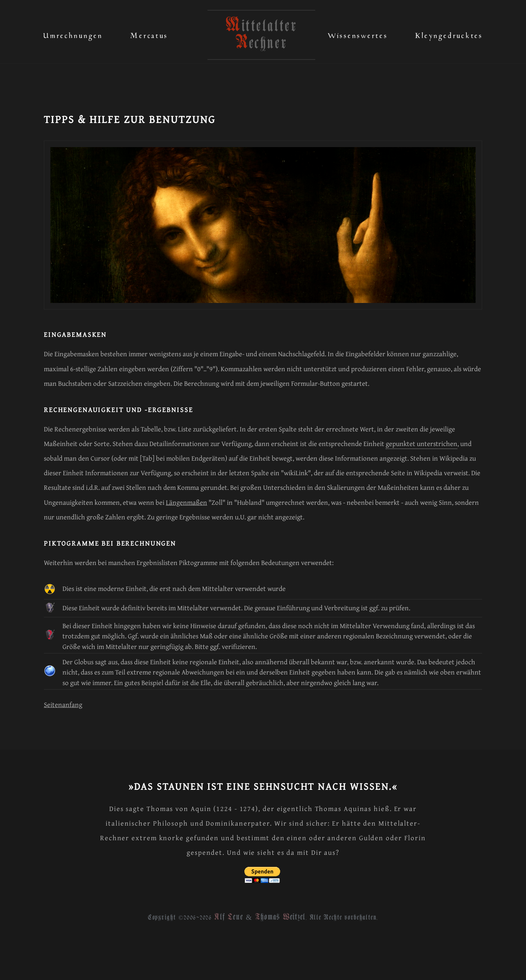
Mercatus (149, 34)
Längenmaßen (186, 502)
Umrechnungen (73, 34)
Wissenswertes (358, 34)
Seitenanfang (63, 704)
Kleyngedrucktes (449, 34)
